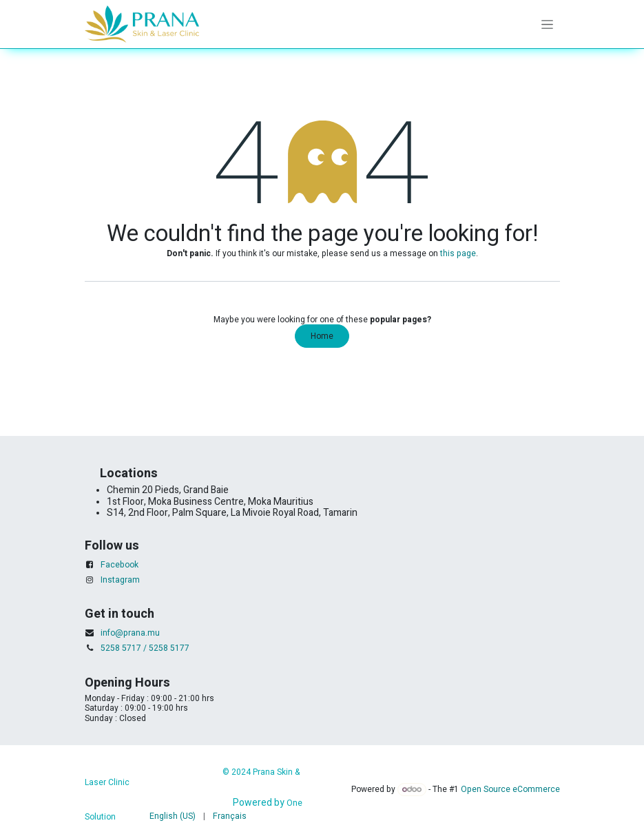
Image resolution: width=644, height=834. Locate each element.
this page (458, 253)
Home (322, 336)
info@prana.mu (130, 633)
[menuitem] (173, 816)
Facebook (120, 565)
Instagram (120, 580)
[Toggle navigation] (547, 24)
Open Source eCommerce (510, 789)
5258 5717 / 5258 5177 (145, 648)
